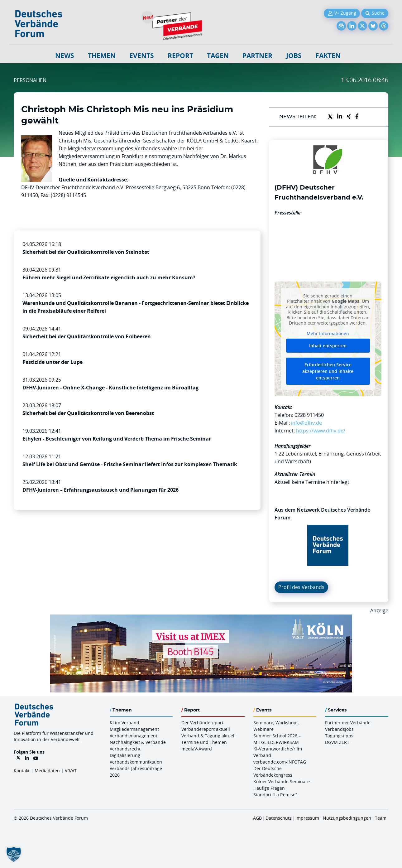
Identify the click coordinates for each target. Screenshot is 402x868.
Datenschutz (279, 818)
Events (142, 56)
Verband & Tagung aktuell (208, 736)
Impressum (307, 818)
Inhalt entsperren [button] (328, 346)
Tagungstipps (339, 736)
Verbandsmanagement (134, 736)
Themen (102, 56)
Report (180, 56)
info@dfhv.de (306, 423)
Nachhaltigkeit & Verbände (138, 742)
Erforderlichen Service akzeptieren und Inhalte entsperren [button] (328, 371)
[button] (14, 854)
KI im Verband (124, 723)
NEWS (65, 56)
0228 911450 (309, 415)
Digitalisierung (125, 755)
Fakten (328, 56)
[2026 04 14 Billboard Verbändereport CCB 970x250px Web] (201, 618)
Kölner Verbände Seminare (282, 781)
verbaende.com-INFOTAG (280, 762)
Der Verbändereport (202, 723)
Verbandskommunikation (136, 762)
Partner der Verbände (348, 723)
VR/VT (71, 771)
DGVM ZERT (337, 742)
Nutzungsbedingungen (347, 818)
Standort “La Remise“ (275, 795)
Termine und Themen (204, 742)
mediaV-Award (197, 749)
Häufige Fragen (269, 788)
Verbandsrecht (125, 749)
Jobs (294, 56)
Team (381, 818)
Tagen (218, 56)
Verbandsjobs (339, 729)
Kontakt (22, 771)
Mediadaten (47, 771)
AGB (257, 818)
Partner (257, 56)
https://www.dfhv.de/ (321, 431)
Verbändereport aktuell (206, 729)
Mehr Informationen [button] (328, 333)
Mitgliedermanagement (134, 729)
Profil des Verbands (301, 587)
